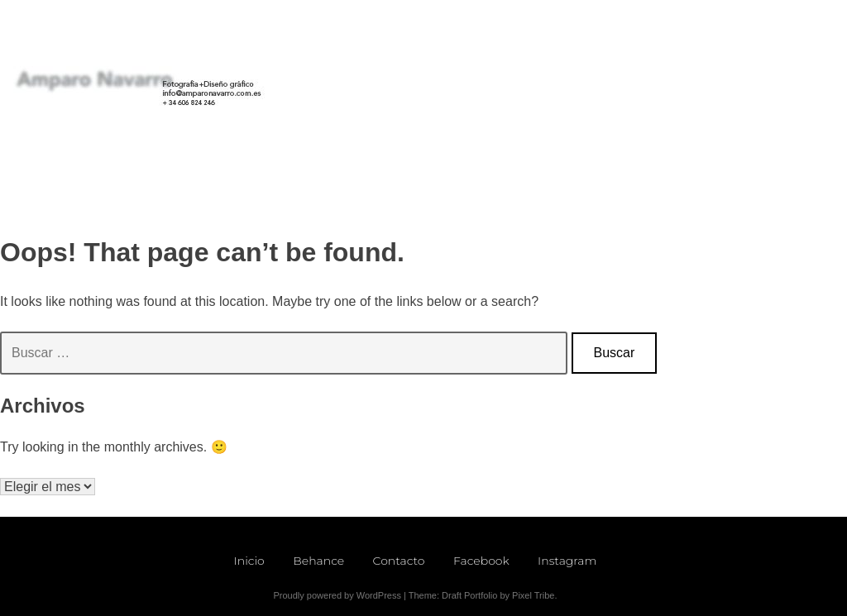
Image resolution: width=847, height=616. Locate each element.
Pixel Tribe (533, 595)
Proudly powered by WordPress (337, 595)
